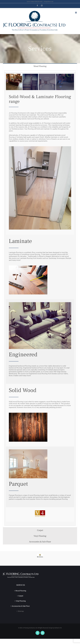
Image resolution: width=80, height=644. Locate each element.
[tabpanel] (40, 298)
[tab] (40, 66)
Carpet (21, 596)
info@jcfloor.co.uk (49, 2)
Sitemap (21, 611)
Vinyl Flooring (21, 601)
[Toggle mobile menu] (76, 13)
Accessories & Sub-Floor (21, 606)
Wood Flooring (21, 591)
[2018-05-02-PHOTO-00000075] (40, 147)
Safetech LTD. (58, 628)
